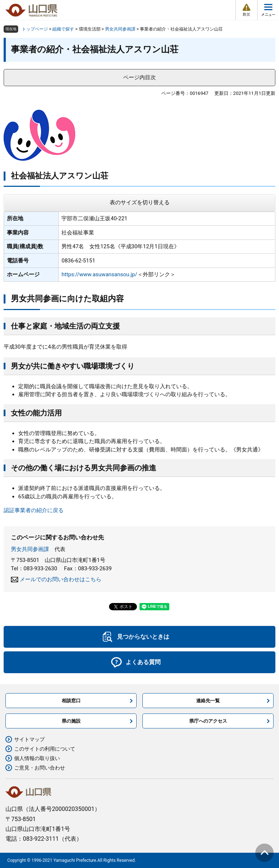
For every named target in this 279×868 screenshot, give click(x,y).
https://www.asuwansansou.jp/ (99, 274)
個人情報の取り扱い (37, 758)
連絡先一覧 (208, 701)
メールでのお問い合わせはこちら (60, 579)
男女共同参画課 (120, 29)
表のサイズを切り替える (140, 202)
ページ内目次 (139, 77)
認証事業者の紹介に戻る (34, 510)
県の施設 (71, 721)
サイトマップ (29, 739)
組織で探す (63, 29)
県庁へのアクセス (208, 721)
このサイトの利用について (45, 749)
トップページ (35, 29)
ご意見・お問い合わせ (40, 768)
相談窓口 (71, 701)
